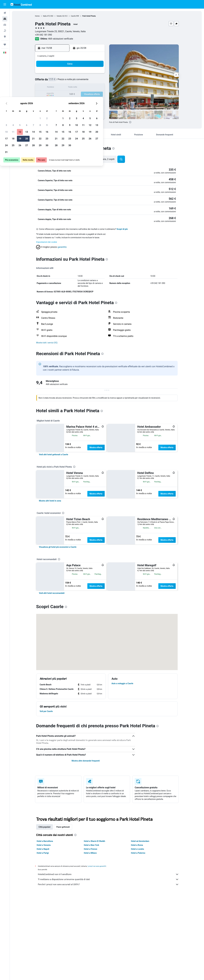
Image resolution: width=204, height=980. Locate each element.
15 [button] (91, 88)
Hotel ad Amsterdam (140, 925)
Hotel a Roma (137, 929)
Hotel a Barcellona (45, 925)
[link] (54, 453)
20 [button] (77, 94)
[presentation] (130, 122)
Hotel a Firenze (91, 933)
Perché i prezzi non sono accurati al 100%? (108, 969)
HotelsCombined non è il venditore (108, 959)
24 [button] (57, 101)
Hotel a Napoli (43, 933)
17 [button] (57, 94)
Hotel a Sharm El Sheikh (94, 925)
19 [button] (70, 94)
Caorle (73, 16)
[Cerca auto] (5, 25)
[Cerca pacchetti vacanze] (5, 31)
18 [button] (64, 94)
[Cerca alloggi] (5, 19)
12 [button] (70, 88)
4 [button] (63, 81)
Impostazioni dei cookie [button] (47, 240)
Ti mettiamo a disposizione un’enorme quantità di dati (108, 964)
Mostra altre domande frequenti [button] (86, 845)
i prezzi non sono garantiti (97, 950)
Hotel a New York (91, 929)
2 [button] (97, 74)
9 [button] (97, 81)
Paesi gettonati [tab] (63, 911)
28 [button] (84, 101)
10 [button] (57, 88)
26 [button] (70, 101)
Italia (45, 16)
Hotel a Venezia (44, 929)
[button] (5, 4)
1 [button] (91, 74)
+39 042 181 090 (44, 35)
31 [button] (57, 108)
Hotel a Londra (138, 933)
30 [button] (97, 101)
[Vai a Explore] (5, 37)
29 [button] (91, 101)
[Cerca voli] (5, 13)
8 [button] (91, 81)
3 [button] (57, 81)
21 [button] (84, 94)
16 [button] (97, 88)
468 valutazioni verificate (61, 39)
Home (37, 16)
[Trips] (5, 45)
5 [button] (70, 81)
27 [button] (77, 101)
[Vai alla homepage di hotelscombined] (21, 4)
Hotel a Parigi (43, 937)
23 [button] (97, 94)
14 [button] (84, 88)
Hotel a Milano (90, 937)
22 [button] (91, 94)
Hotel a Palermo (138, 937)
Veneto (59, 16)
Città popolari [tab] (45, 911)
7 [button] (84, 81)
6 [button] (77, 81)
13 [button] (77, 88)
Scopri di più (122, 227)
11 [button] (64, 88)
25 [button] (64, 101)
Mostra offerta (96, 446)
